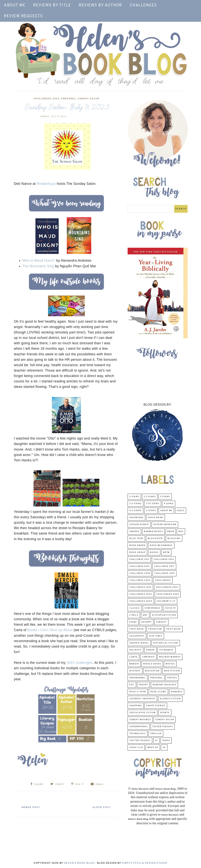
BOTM (166, 552)
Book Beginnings (161, 545)
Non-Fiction (172, 671)
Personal (69, 99)
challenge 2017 (164, 566)
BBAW (171, 532)
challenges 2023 (47, 99)
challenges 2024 (168, 594)
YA (164, 748)
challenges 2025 (141, 601)
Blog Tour (136, 539)
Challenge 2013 (140, 566)
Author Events (139, 525)
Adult (181, 511)
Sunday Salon (88, 99)
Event (133, 622)
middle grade (152, 664)
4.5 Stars (135, 511)
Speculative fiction (143, 713)
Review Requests (23, 16)
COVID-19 (170, 608)
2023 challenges (80, 663)
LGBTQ (133, 657)
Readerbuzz (46, 184)
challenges (163, 580)
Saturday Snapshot (142, 699)
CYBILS (134, 615)
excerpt (147, 622)
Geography (137, 636)
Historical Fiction (166, 643)
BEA (181, 532)
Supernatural (139, 727)
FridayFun (155, 629)
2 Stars (134, 497)
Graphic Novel (139, 643)
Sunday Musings (140, 720)
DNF (145, 615)
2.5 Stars (150, 497)
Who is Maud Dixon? (39, 260)
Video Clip (136, 748)
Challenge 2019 (164, 573)
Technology (137, 734)
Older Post (100, 807)
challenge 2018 (140, 573)
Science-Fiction (170, 699)
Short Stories (156, 706)
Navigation (152, 671)
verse (166, 741)
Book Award (137, 545)
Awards (134, 532)
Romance (177, 692)
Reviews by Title (52, 5)
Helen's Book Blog (79, 862)
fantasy (161, 622)
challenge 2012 (164, 559)
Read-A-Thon (138, 692)
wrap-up (153, 748)
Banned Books (153, 532)
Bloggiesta (155, 539)
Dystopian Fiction (164, 615)
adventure (136, 518)
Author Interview (165, 525)
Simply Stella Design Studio (145, 862)
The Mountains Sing (38, 266)
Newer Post (33, 807)
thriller (156, 734)
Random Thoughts (164, 685)
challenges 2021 (140, 587)
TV (156, 741)
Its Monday (166, 650)
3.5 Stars (135, 504)
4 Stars (169, 504)
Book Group (137, 552)
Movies (170, 664)
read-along (158, 692)
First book (137, 629)
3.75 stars (153, 504)
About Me (15, 5)
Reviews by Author (100, 5)
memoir (134, 664)
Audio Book (156, 518)
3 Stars (165, 497)
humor (150, 650)
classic (135, 608)
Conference (152, 608)
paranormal (137, 678)
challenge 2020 (140, 580)
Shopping (136, 706)
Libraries (148, 657)
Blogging (174, 539)
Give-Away (156, 636)
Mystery (135, 671)
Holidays (135, 650)
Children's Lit (166, 601)
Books (154, 552)
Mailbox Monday (170, 657)
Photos (172, 678)
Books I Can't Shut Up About (49, 630)
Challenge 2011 (139, 559)
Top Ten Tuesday (140, 741)
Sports (165, 713)
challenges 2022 (167, 587)
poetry (143, 685)
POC (132, 685)
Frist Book (174, 629)
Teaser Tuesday (163, 727)
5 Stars (151, 511)
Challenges (143, 5)
